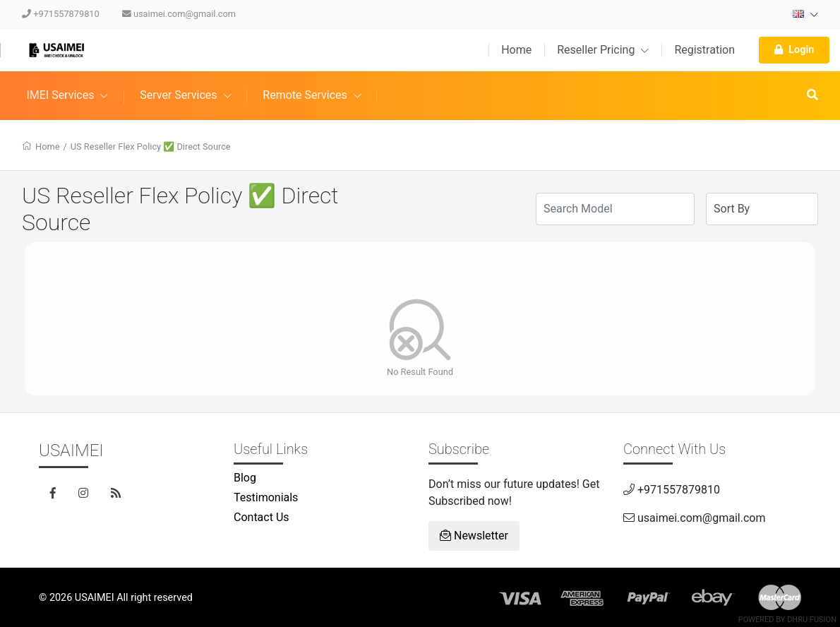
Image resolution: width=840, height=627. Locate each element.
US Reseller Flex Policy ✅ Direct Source (151, 147)
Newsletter (474, 536)
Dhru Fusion (812, 620)
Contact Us (262, 517)
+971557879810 (61, 14)
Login (794, 50)
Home (516, 50)
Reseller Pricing (603, 50)
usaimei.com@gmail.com (179, 14)
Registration (704, 50)
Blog (245, 478)
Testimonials (266, 497)
